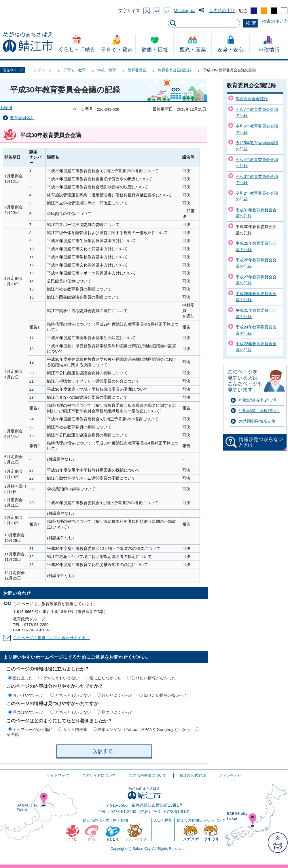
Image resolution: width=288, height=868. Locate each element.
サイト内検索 (75, 730)
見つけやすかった (29, 712)
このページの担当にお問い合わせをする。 (52, 638)
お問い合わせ (230, 775)
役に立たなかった (105, 678)
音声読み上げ (222, 11)
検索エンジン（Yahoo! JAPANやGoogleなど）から (144, 730)
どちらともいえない (61, 678)
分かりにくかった (118, 695)
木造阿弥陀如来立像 (257, 421)
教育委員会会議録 (252, 99)
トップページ (41, 70)
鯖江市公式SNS (193, 775)
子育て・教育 (75, 70)
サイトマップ (58, 775)
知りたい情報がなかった (154, 678)
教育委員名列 (22, 118)
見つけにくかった (118, 712)
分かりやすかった (29, 695)
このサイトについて (99, 775)
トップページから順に (33, 730)
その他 (13, 734)
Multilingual (184, 11)
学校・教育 (107, 70)
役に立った (23, 678)
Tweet (6, 108)
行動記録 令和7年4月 (259, 411)
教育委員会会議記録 (175, 70)
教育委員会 (137, 70)
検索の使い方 (275, 21)
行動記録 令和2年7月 (258, 400)
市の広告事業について (148, 775)
